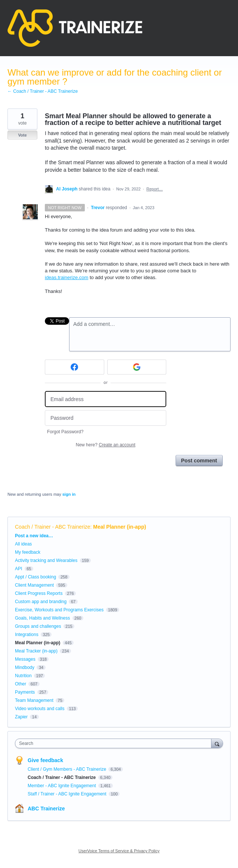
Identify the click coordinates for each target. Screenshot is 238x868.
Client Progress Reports (39, 593)
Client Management (34, 585)
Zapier (21, 717)
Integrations (27, 635)
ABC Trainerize (46, 809)
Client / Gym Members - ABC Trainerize (67, 769)
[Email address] (106, 399)
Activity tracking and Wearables (46, 560)
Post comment (199, 461)
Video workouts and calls (40, 709)
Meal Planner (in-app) (120, 527)
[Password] (106, 418)
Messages (25, 659)
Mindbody (25, 667)
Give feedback (45, 760)
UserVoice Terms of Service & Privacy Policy (119, 851)
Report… (155, 189)
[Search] (217, 743)
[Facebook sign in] (75, 367)
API (18, 569)
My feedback (28, 552)
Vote (22, 135)
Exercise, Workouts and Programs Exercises (59, 610)
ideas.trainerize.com (67, 277)
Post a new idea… (34, 536)
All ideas (23, 544)
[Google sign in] (137, 367)
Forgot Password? (65, 432)
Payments (25, 692)
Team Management (34, 700)
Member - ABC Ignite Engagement (62, 786)
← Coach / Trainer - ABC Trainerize (43, 91)
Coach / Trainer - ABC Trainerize (53, 527)
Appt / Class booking (35, 577)
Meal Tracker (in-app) (36, 651)
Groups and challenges (38, 626)
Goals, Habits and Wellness (42, 618)
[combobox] (115, 743)
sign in (69, 494)
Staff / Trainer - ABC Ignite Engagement (68, 794)
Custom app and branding (41, 602)
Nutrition (23, 676)
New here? (106, 445)
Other (21, 684)
